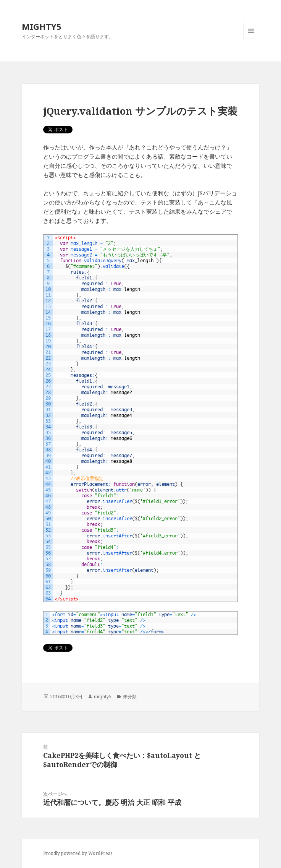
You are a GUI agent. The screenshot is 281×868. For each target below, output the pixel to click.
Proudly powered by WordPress (78, 853)
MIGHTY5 (42, 26)
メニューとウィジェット (251, 39)
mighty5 (103, 697)
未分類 (130, 697)
